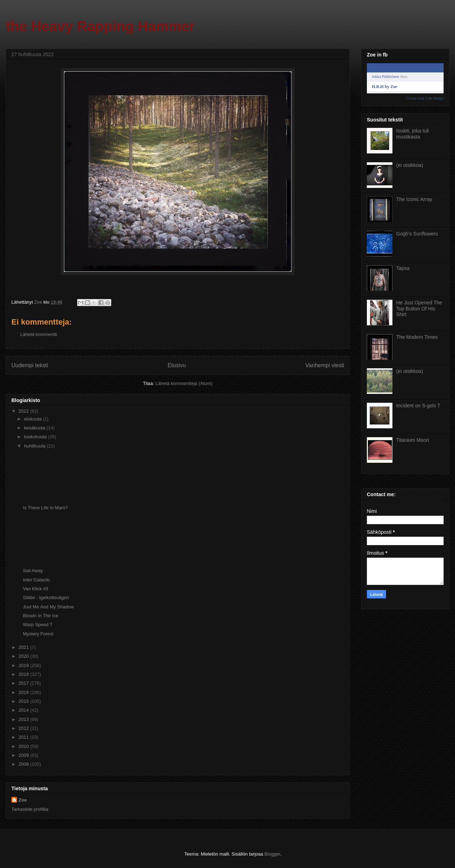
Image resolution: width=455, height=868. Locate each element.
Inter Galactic (36, 580)
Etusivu (177, 365)
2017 (24, 683)
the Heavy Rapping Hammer (100, 26)
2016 (24, 692)
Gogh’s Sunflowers (417, 234)
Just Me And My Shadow (48, 607)
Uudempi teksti (30, 365)
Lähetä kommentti (39, 334)
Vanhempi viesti (325, 365)
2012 (24, 728)
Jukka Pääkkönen (386, 76)
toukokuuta (36, 437)
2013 (24, 719)
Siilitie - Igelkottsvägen (46, 598)
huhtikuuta (36, 446)
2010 (24, 746)
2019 (24, 665)
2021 (24, 647)
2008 (24, 764)
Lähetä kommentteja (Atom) (184, 383)
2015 (24, 701)
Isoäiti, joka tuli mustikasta (413, 134)
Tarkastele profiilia (30, 809)
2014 (24, 710)
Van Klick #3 (35, 589)
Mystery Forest (38, 634)
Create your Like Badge (425, 98)
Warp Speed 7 (38, 625)
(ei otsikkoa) (410, 165)
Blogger (272, 854)
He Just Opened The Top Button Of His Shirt (419, 309)
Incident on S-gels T (418, 406)
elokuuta (34, 419)
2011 (24, 737)
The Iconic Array (414, 199)
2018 (24, 674)
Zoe (23, 800)
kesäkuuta (35, 428)
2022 (24, 411)
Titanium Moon (413, 440)
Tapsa (403, 268)
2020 (24, 656)
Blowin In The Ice (40, 616)
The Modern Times (417, 337)
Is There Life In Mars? (45, 508)
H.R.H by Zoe (384, 87)
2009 (24, 755)
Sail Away (33, 571)
